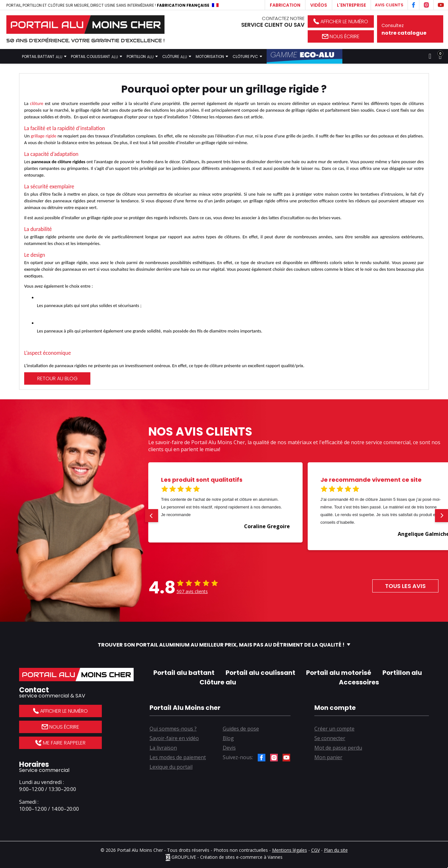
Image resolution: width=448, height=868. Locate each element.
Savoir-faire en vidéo (174, 738)
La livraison (163, 748)
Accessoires (359, 682)
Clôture (177, 56)
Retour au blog (57, 378)
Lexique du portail (171, 767)
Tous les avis (405, 586)
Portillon (142, 56)
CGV (315, 850)
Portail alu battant (184, 673)
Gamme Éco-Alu (304, 56)
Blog (228, 738)
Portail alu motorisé (339, 673)
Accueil (11, 56)
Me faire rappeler (60, 743)
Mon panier (328, 757)
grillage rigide (44, 136)
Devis (229, 748)
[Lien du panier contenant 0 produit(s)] (440, 56)
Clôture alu (218, 682)
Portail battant (44, 56)
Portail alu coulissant (260, 673)
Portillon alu (402, 673)
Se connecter (330, 738)
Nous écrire (341, 36)
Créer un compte (334, 729)
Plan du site (336, 850)
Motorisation (212, 56)
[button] (152, 516)
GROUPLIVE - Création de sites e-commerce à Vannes (224, 857)
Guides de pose (241, 729)
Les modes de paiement (178, 757)
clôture (37, 103)
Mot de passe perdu (338, 748)
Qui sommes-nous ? (173, 729)
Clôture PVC (247, 56)
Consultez (410, 30)
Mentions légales (290, 850)
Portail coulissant (97, 56)
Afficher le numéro (341, 21)
